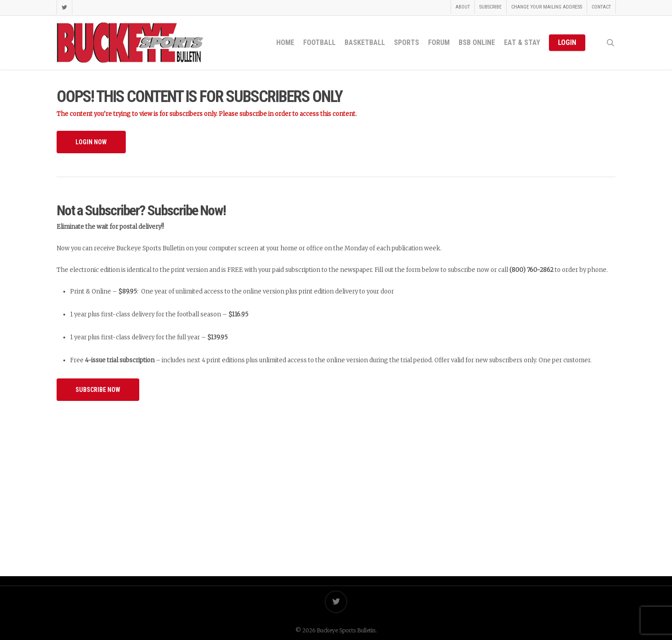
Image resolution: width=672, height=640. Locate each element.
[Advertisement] (336, 480)
